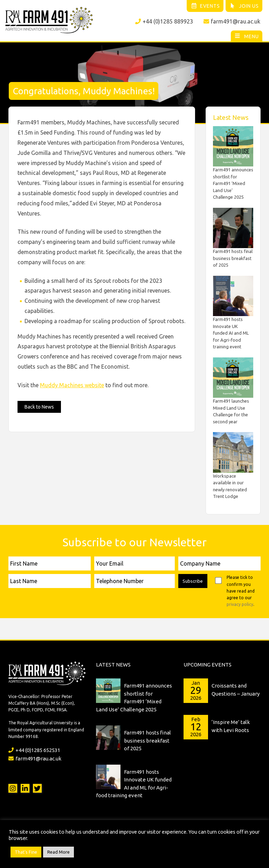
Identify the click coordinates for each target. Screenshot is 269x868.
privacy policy (240, 604)
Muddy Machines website (72, 385)
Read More (58, 852)
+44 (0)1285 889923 (164, 21)
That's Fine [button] (26, 852)
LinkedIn (25, 788)
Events (205, 6)
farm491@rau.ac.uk (232, 21)
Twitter (37, 788)
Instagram (13, 788)
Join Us (244, 6)
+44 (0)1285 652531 (34, 750)
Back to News (39, 407)
